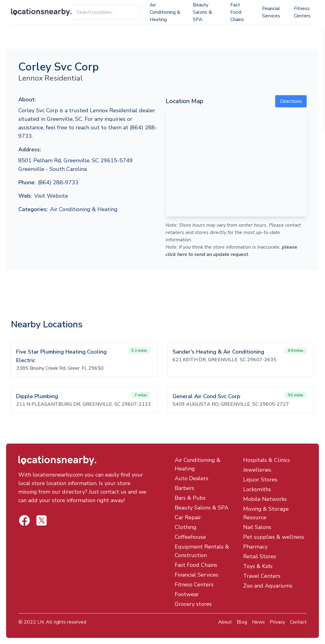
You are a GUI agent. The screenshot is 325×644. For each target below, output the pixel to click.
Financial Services (271, 12)
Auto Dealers (192, 478)
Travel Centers (262, 576)
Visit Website (51, 196)
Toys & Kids (258, 566)
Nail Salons (257, 527)
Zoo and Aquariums (268, 586)
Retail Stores (260, 556)
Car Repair (188, 517)
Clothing (186, 527)
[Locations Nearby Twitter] (24, 520)
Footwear (187, 594)
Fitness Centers (302, 12)
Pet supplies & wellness (274, 537)
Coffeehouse (190, 537)
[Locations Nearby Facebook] (42, 520)
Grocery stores (193, 604)
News (258, 622)
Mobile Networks (265, 499)
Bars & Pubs (190, 498)
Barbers (184, 488)
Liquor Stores (260, 480)
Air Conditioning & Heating (165, 12)
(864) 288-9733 (58, 182)
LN (40, 622)
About (225, 622)
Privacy (277, 622)
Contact (298, 622)
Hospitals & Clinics (267, 460)
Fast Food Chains (237, 12)
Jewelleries (257, 470)
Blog (242, 622)
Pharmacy (255, 547)
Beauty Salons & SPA (202, 12)
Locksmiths (257, 489)
